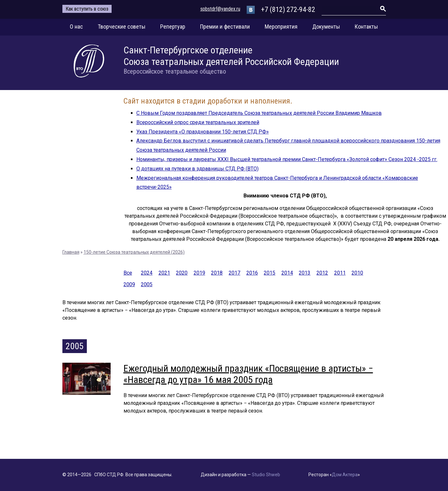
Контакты (366, 27)
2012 (322, 273)
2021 (164, 273)
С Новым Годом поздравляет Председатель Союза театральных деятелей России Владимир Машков (259, 113)
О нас (76, 27)
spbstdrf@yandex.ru (220, 9)
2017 (234, 273)
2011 (340, 273)
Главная (71, 252)
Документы (326, 27)
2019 (199, 273)
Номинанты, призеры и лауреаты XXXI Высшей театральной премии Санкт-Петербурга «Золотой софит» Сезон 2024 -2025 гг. (287, 159)
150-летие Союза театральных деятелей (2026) (134, 252)
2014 (287, 273)
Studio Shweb (266, 475)
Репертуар (173, 27)
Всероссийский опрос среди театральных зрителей (198, 122)
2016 (252, 273)
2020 (182, 273)
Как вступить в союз (87, 9)
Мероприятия (281, 27)
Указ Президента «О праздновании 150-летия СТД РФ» (203, 132)
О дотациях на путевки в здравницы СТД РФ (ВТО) (197, 169)
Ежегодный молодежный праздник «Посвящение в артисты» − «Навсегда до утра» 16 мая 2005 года (248, 374)
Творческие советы (122, 27)
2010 (357, 273)
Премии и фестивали (225, 27)
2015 (270, 273)
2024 (147, 273)
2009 (129, 284)
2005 (147, 284)
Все (128, 273)
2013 (305, 273)
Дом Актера (345, 475)
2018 (217, 273)
